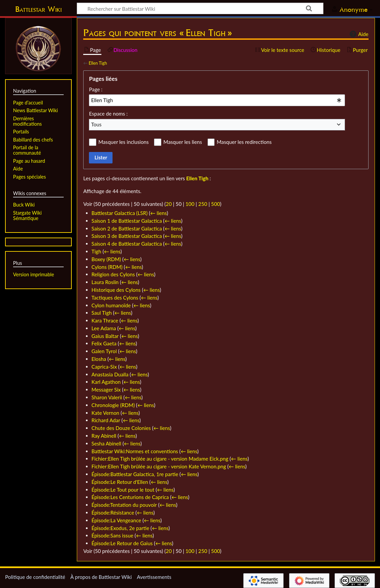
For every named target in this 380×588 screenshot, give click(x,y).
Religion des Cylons (113, 274)
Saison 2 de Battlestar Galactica (127, 228)
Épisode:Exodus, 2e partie (120, 528)
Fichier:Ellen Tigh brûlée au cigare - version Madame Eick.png (160, 459)
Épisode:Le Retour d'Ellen (120, 482)
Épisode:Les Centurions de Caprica (130, 497)
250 (203, 204)
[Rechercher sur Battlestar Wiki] (200, 8)
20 (169, 204)
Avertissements (154, 577)
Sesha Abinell (106, 443)
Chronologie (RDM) (113, 405)
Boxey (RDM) (106, 259)
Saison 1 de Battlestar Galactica (127, 221)
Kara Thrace (105, 320)
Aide (358, 34)
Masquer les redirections (244, 142)
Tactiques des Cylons (115, 298)
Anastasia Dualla (110, 374)
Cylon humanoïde (111, 305)
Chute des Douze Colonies (121, 428)
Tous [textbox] (97, 124)
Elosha (99, 359)
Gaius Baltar (105, 336)
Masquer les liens (183, 142)
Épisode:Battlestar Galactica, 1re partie (135, 474)
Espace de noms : (108, 114)
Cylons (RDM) (107, 267)
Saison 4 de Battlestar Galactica (127, 244)
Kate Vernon (105, 413)
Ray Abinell (104, 436)
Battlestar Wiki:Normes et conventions (135, 451)
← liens (159, 213)
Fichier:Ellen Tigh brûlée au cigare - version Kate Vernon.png (159, 466)
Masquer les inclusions (123, 142)
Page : (96, 89)
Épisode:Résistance (113, 513)
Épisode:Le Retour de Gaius (122, 543)
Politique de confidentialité (35, 577)
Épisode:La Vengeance (117, 520)
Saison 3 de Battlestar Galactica (127, 236)
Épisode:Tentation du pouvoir (124, 505)
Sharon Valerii (107, 397)
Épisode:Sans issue (113, 535)
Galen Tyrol (104, 351)
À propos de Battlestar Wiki (101, 577)
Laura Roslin (105, 282)
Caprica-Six (104, 367)
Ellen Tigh (98, 63)
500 (216, 204)
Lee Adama (104, 328)
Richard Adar (106, 420)
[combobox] (217, 100)
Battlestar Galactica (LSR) (120, 213)
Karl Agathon (106, 382)
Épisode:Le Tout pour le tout (123, 490)
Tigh (97, 251)
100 (190, 204)
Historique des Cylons (116, 290)
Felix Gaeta (104, 343)
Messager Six (106, 390)
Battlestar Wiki (38, 9)
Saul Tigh (102, 313)
